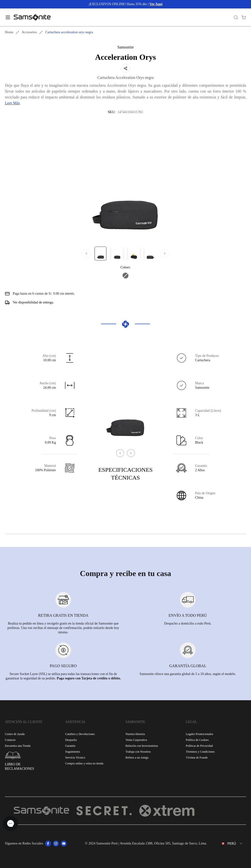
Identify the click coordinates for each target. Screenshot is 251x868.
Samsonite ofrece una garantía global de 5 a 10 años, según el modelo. (188, 674)
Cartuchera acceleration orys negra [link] (69, 32)
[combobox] (228, 844)
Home (9, 32)
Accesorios (29, 32)
